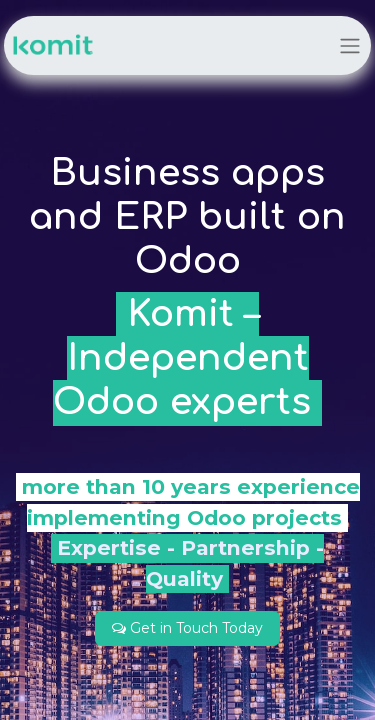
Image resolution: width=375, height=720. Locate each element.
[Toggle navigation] (350, 45)
